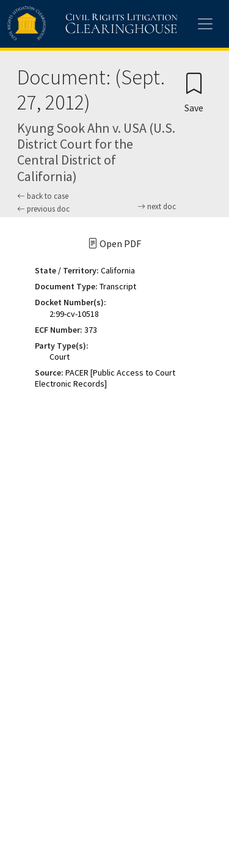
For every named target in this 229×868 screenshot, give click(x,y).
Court (60, 357)
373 (91, 330)
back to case (43, 196)
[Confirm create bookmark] (194, 92)
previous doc (43, 209)
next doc (157, 207)
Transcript (118, 286)
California (118, 270)
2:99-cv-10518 (74, 314)
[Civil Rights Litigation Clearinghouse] (68, 24)
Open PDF (114, 243)
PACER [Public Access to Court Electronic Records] (105, 378)
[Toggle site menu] (205, 24)
